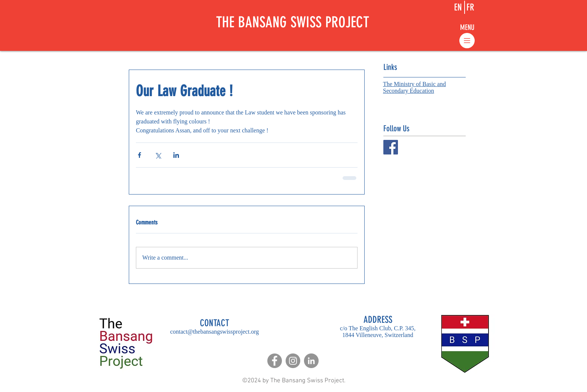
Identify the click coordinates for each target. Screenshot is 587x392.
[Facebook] (275, 361)
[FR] (470, 7)
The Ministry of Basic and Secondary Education (414, 87)
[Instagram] (293, 361)
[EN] (458, 7)
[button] (467, 27)
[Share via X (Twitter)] (158, 155)
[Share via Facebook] (139, 155)
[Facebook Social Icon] (391, 147)
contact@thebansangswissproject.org (214, 332)
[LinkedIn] (311, 361)
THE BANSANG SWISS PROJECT (293, 22)
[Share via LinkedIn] (176, 155)
